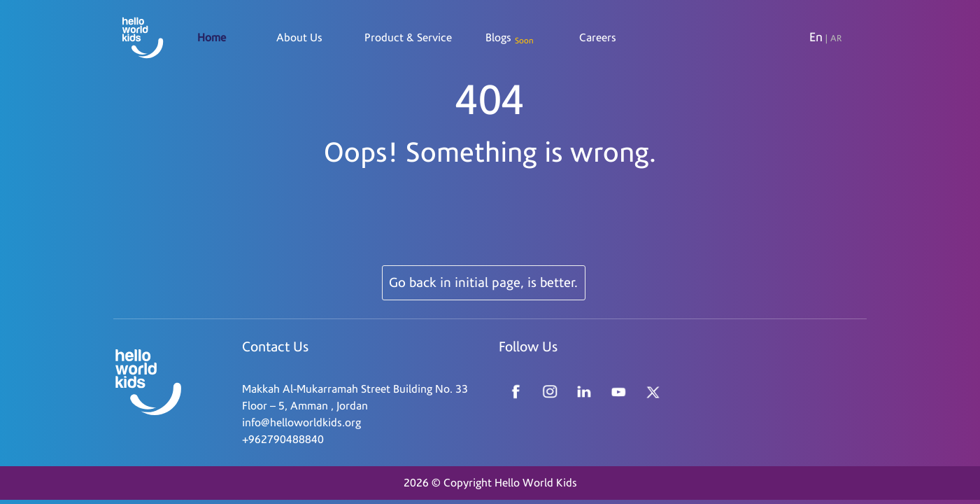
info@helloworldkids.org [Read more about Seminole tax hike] (301, 423)
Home (212, 38)
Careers (598, 38)
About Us (299, 38)
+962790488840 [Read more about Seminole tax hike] (283, 440)
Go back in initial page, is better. (483, 283)
